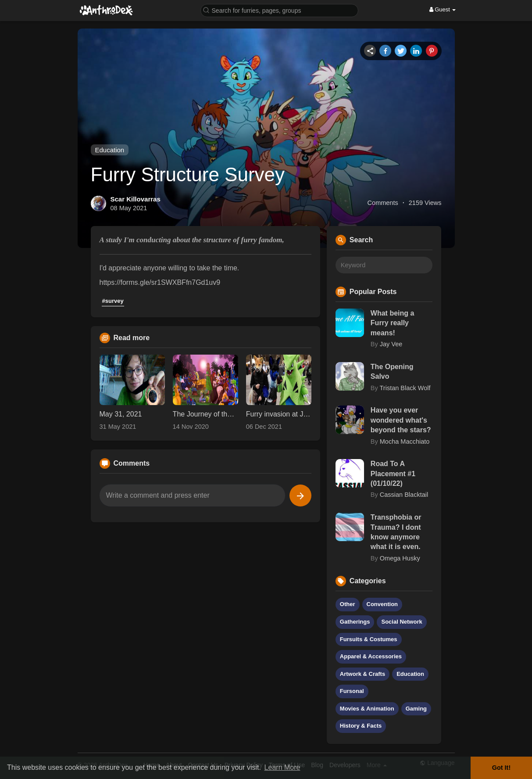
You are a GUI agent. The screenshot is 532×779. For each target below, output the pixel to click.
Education (110, 150)
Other (348, 604)
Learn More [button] (282, 767)
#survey (113, 301)
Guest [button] (443, 9)
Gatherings (355, 622)
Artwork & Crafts (362, 674)
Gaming (416, 709)
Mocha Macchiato (405, 442)
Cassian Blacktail (404, 495)
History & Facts (361, 726)
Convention (382, 604)
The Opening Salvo (392, 372)
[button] (279, 10)
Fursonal (352, 691)
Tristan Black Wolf (405, 388)
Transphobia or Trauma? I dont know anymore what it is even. (396, 532)
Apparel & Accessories (371, 656)
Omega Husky (400, 558)
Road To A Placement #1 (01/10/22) (393, 474)
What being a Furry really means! (393, 323)
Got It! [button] (501, 768)
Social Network (402, 622)
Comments (383, 203)
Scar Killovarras (136, 199)
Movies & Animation (367, 709)
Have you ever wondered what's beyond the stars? (401, 420)
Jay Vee (391, 344)
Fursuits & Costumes (369, 639)
